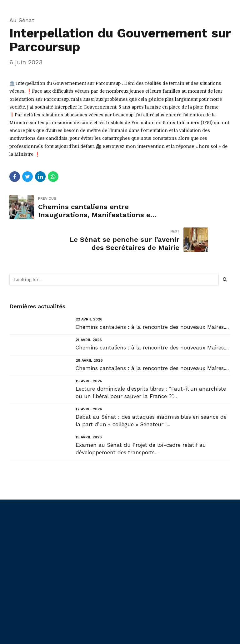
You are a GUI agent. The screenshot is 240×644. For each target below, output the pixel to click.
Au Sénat (22, 20)
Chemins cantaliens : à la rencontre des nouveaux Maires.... (152, 294)
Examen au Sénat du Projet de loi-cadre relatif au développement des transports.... (141, 416)
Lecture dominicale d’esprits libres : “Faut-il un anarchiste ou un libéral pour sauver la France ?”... (151, 360)
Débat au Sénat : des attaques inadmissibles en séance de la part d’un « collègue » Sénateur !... (151, 388)
